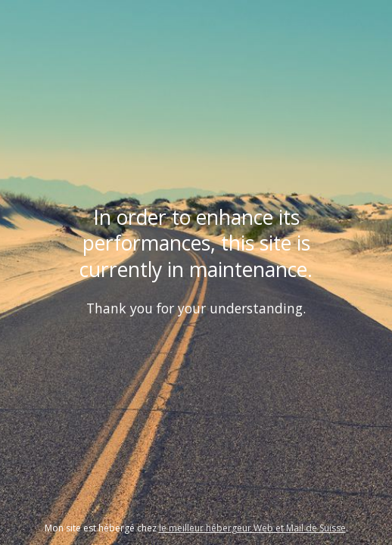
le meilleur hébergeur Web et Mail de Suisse (252, 528)
